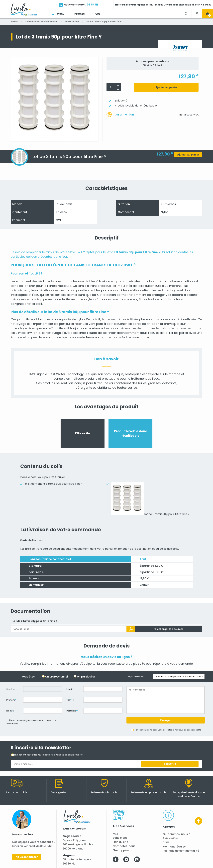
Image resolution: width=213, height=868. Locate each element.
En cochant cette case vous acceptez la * (49, 755)
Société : (12, 689)
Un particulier (86, 677)
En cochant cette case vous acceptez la (168, 730)
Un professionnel (57, 677)
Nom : (10, 711)
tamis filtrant (87, 286)
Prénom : (12, 700)
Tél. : (70, 700)
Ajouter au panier (166, 87)
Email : (70, 689)
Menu (61, 14)
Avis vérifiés (171, 838)
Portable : (73, 711)
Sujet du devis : (136, 677)
